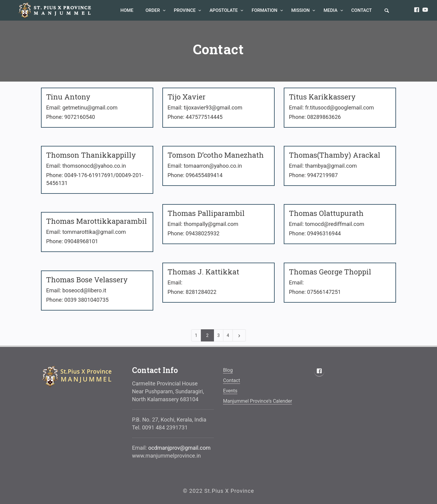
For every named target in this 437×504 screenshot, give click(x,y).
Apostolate (224, 10)
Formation (265, 10)
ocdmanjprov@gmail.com (179, 448)
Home (127, 10)
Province (185, 10)
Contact (362, 10)
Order (153, 10)
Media (331, 10)
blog (228, 370)
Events (230, 391)
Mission (301, 10)
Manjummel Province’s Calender (257, 401)
